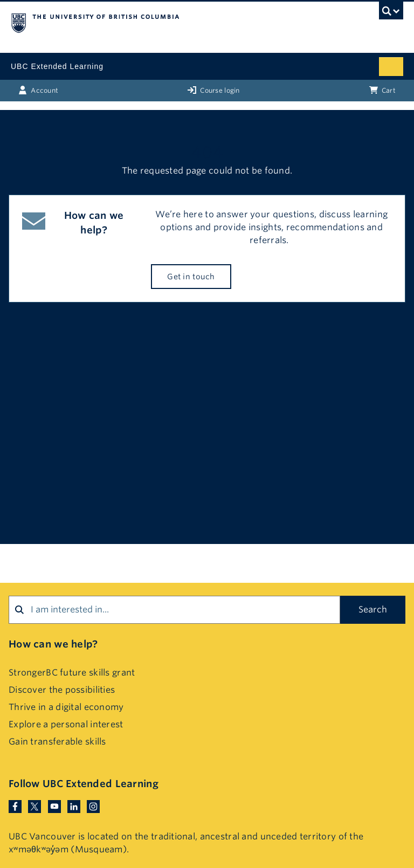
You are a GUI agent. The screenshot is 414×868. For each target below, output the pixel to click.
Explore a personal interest (66, 724)
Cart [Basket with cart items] (382, 90)
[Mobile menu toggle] (391, 67)
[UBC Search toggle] (391, 13)
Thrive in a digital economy (66, 707)
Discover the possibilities (62, 690)
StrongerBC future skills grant (72, 673)
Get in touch (191, 277)
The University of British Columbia (148, 22)
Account (38, 90)
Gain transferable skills (57, 742)
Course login (214, 90)
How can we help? (53, 644)
